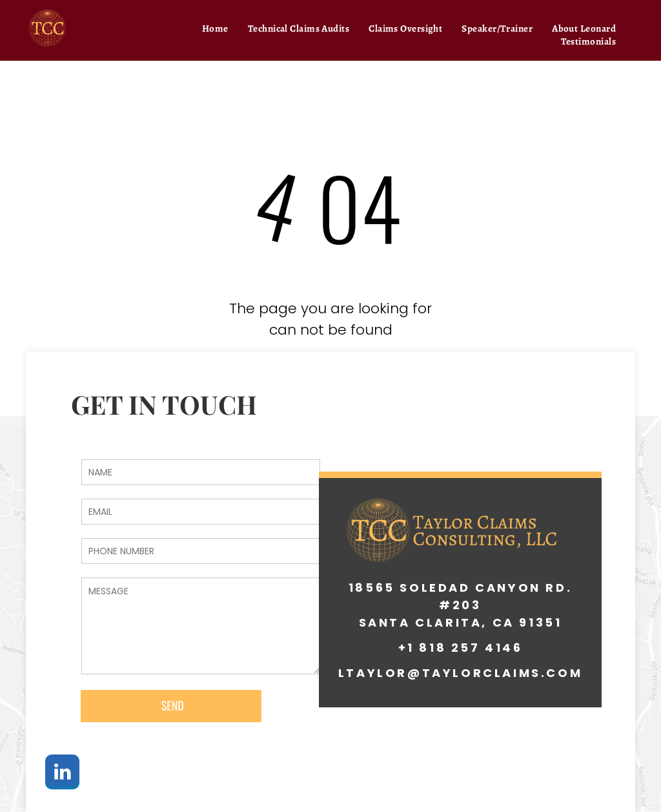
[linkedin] (62, 774)
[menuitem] (215, 28)
